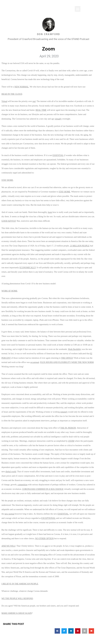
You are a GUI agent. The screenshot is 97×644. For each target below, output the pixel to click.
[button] (78, 9)
